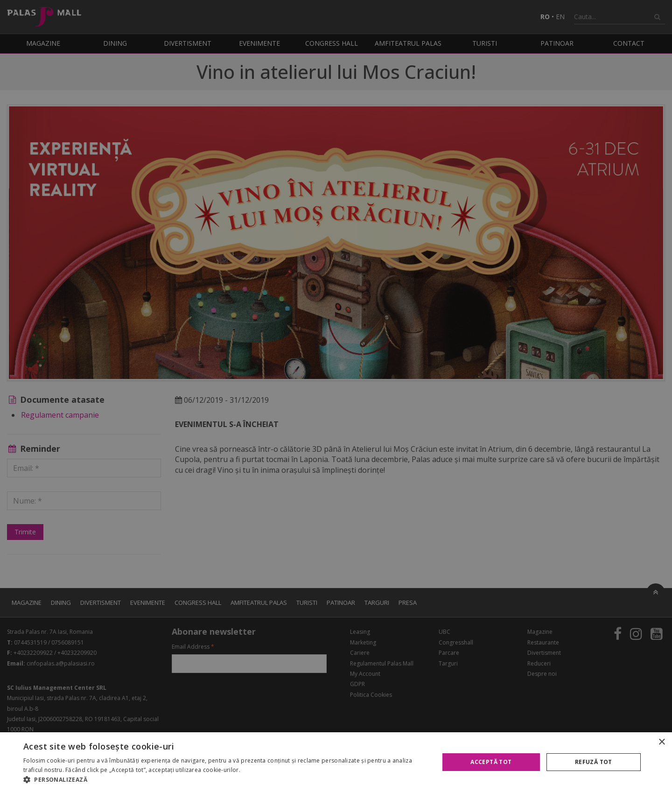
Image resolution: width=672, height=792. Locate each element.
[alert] (336, 396)
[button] (225, 780)
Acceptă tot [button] (491, 762)
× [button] (661, 742)
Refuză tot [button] (594, 762)
